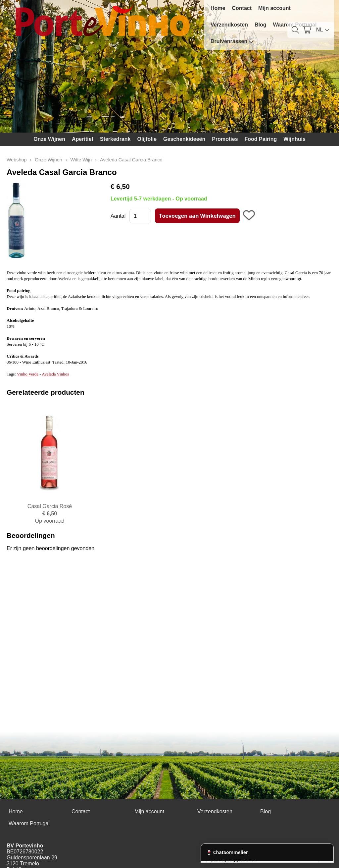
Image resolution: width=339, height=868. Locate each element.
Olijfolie (147, 139)
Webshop (17, 160)
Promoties (225, 139)
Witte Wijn (81, 160)
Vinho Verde (28, 374)
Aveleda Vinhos (55, 374)
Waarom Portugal (29, 823)
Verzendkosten (229, 25)
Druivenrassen (232, 41)
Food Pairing (261, 139)
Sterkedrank (115, 139)
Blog (261, 25)
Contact (242, 8)
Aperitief (83, 139)
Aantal (118, 216)
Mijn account (274, 8)
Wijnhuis (294, 139)
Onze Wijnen (49, 139)
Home (218, 8)
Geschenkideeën (184, 139)
